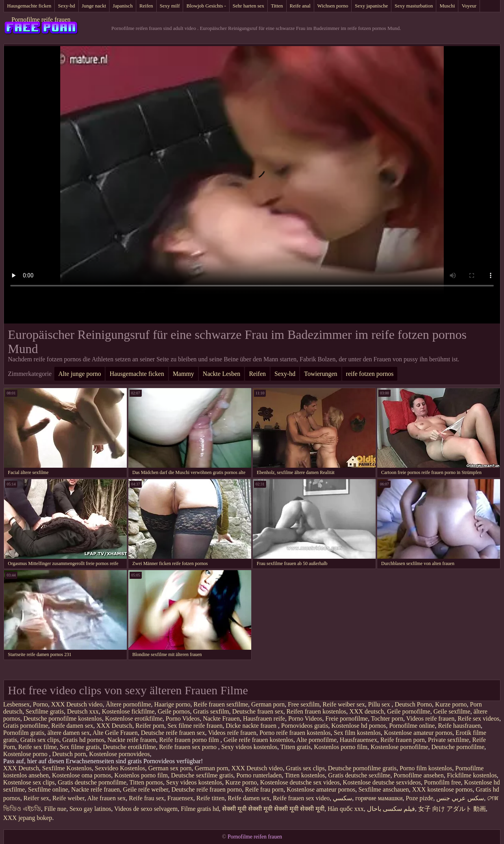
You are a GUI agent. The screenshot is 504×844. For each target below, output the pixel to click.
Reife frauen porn (403, 740)
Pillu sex (380, 704)
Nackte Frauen (221, 719)
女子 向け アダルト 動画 (452, 809)
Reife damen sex (72, 726)
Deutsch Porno (413, 704)
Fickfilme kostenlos (472, 775)
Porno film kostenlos (426, 768)
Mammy (183, 374)
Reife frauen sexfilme (221, 704)
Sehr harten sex (248, 6)
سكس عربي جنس (460, 798)
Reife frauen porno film (190, 740)
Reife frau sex (146, 798)
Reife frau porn (264, 789)
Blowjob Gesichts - (206, 6)
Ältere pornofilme (128, 704)
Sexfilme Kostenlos (67, 768)
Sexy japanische (371, 6)
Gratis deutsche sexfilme (359, 775)
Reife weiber (69, 798)
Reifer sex (36, 798)
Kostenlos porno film (341, 747)
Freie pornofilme (346, 719)
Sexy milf (170, 6)
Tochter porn (387, 719)
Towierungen (321, 374)
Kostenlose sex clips (29, 782)
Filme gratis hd (200, 809)
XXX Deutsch (114, 726)
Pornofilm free (443, 782)
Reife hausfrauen (459, 726)
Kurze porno (451, 704)
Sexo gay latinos (90, 809)
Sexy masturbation (414, 6)
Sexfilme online (48, 789)
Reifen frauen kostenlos (316, 711)
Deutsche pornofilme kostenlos (63, 719)
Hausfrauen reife (264, 719)
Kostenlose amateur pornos (418, 733)
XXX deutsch (367, 711)
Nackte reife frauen (132, 740)
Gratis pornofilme (26, 726)
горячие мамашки (379, 798)
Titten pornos (146, 782)
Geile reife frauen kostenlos (258, 740)
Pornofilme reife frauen (41, 20)
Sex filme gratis (80, 747)
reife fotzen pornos (370, 374)
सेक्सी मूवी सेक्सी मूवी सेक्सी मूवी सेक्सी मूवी (273, 809)
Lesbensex (17, 704)
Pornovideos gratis (305, 726)
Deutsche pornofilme (458, 747)
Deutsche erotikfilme (129, 747)
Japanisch (123, 6)
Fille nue (55, 809)
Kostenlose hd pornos (359, 726)
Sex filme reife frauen (195, 726)
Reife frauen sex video (301, 798)
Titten (277, 6)
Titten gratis (296, 747)
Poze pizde (419, 798)
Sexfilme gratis (45, 711)
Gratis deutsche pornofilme (92, 782)
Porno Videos (183, 719)
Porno (41, 704)
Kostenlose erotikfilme (134, 719)
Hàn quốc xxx (346, 809)
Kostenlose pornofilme (399, 747)
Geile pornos (174, 711)
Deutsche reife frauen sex (173, 733)
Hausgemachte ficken (29, 6)
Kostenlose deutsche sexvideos (382, 782)
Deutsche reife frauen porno (207, 789)
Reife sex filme (37, 747)
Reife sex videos (478, 719)
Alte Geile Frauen (115, 733)
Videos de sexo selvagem (146, 809)
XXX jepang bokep (28, 818)
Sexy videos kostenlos (249, 747)
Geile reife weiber (145, 789)
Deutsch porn (69, 754)
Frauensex (180, 798)
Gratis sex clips (40, 740)
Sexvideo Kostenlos (120, 768)
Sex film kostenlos (357, 733)
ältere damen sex (69, 733)
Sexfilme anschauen (384, 789)
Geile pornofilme (409, 711)
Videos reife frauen (431, 719)
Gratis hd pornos (83, 740)
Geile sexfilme (452, 711)
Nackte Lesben (222, 374)
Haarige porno (172, 704)
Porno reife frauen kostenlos (295, 733)
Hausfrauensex (359, 740)
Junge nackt (94, 6)
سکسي (342, 798)
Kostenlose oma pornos (82, 775)
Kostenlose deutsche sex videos (300, 782)
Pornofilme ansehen (419, 775)
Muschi (447, 6)
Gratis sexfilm (211, 711)
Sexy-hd (66, 6)
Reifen (146, 6)
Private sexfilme (448, 740)
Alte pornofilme (316, 740)
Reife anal (300, 6)
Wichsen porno (333, 6)
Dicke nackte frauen (252, 726)
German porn (268, 704)
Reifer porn (150, 726)
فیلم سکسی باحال (391, 809)
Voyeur (469, 6)
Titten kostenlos (305, 775)
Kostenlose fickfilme (128, 711)
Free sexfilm (304, 704)
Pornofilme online (412, 726)
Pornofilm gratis (24, 733)
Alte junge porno (80, 374)
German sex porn (170, 768)
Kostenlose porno (26, 754)
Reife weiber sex (344, 704)
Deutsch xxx (83, 711)
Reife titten (211, 798)
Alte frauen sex (107, 798)
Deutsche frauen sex (258, 711)
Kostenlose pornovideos (119, 754)
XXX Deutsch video (77, 704)
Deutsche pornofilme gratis (362, 768)
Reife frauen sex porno (189, 747)
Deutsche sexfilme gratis (202, 775)
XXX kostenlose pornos (443, 789)
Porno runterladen (259, 775)
